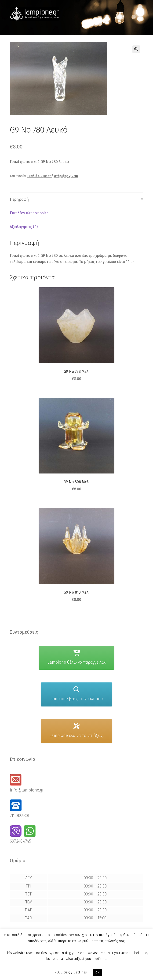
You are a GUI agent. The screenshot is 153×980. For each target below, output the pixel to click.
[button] (136, 49)
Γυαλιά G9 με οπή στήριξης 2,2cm (53, 176)
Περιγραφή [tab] (19, 199)
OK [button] (97, 972)
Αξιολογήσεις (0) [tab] (24, 227)
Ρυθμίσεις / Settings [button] (71, 972)
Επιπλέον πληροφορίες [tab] (29, 213)
